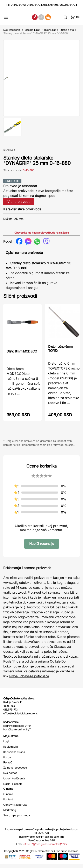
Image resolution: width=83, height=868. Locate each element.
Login (7, 745)
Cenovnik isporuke (15, 809)
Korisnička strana (14, 756)
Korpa (7, 761)
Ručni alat (50, 30)
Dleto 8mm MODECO (22, 355)
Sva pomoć (10, 777)
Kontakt (8, 803)
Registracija (11, 751)
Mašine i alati (32, 30)
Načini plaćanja (13, 788)
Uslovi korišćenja (14, 782)
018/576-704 (34, 5)
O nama (8, 798)
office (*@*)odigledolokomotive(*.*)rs (45, 848)
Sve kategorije (12, 30)
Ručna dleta (67, 30)
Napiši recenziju (42, 548)
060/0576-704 (68, 5)
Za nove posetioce (15, 772)
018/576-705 (51, 5)
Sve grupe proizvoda (17, 819)
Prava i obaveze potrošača (29, 680)
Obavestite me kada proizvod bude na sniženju (42, 237)
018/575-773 (18, 5)
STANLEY (9, 154)
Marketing (10, 814)
